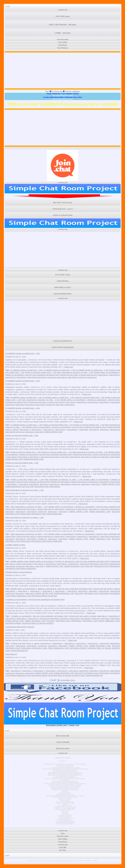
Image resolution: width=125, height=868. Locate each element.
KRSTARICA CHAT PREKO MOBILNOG (47, 514)
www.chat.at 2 (11, 377)
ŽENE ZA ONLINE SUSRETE (42, 623)
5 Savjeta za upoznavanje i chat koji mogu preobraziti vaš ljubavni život (78, 427)
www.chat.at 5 (92, 375)
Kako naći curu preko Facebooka (65, 823)
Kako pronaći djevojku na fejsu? (65, 824)
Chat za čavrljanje (65, 801)
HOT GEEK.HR (63, 736)
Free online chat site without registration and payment (65, 768)
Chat (63, 833)
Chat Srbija (65, 813)
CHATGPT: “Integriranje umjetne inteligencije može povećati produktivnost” (65, 779)
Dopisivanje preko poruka (65, 817)
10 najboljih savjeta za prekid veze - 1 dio (92, 370)
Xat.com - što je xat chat (65, 798)
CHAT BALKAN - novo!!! (63, 209)
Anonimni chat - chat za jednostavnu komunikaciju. (65, 790)
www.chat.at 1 (22, 377)
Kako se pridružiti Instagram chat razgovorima (65, 781)
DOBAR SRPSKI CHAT (54, 432)
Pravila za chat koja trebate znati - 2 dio (89, 398)
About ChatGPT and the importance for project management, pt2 (65, 774)
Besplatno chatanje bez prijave (65, 819)
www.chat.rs (92, 377)
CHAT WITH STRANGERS (63, 347)
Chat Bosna (65, 812)
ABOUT (75, 861)
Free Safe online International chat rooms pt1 (65, 771)
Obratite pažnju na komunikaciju (106, 372)
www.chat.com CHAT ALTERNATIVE (65, 809)
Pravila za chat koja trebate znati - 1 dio (41, 372)
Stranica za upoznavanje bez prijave (65, 803)
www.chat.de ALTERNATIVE (65, 806)
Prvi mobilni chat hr (65, 792)
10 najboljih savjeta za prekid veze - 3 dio (23, 353)
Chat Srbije (63, 42)
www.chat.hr (70, 405)
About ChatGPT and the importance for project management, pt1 (65, 775)
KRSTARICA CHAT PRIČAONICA (47, 487)
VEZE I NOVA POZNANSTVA (17, 651)
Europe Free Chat (65, 811)
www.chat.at (32, 377)
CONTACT (81, 861)
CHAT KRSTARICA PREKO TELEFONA (42, 596)
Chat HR (63, 847)
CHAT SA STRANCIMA (63, 215)
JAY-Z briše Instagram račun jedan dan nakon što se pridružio (65, 785)
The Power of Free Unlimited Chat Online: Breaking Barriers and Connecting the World (65, 769)
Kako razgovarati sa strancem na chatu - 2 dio (75, 372)
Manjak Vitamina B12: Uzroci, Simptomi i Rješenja (63, 94)
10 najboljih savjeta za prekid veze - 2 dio (59, 370)
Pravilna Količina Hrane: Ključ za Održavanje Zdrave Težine (63, 97)
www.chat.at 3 (115, 375)
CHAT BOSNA (63, 281)
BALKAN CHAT (63, 749)
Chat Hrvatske (63, 39)
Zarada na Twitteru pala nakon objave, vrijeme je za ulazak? (65, 786)
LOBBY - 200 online (63, 33)
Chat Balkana (63, 48)
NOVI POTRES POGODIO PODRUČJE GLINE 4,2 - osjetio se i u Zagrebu (65, 796)
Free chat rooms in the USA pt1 (65, 767)
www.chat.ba (72, 377)
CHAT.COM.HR (63, 742)
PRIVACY (88, 861)
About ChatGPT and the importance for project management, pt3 (65, 773)
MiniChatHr (65, 791)
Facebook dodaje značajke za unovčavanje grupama (65, 782)
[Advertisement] (63, 70)
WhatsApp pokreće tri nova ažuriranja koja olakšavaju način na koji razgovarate (65, 784)
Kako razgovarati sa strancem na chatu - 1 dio (25, 517)
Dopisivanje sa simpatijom (65, 815)
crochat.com (63, 10)
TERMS (95, 861)
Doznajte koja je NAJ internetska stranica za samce (65, 789)
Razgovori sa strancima (65, 800)
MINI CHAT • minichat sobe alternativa (65, 808)
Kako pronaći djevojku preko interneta (65, 821)
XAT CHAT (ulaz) (63, 16)
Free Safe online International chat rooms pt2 (65, 770)
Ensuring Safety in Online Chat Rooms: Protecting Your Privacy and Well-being (65, 764)
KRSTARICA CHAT (63, 287)
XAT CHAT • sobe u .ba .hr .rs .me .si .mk (65, 807)
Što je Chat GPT (65, 780)
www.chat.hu (42, 377)
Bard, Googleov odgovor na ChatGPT (65, 776)
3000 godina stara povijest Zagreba (65, 795)
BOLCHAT (30, 487)
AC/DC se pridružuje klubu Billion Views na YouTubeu (65, 787)
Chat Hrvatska (65, 814)
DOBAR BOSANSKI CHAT (34, 459)
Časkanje (65, 804)
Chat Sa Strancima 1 (65, 820)
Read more (69, 367)
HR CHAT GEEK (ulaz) (63, 203)
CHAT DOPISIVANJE (63, 294)
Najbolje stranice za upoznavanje (65, 802)
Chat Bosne (63, 45)
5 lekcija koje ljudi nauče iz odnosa (73, 375)
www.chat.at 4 (103, 375)
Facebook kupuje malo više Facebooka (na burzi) (65, 778)
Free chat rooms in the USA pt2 (65, 765)
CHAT (8, 6)
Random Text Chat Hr (65, 793)
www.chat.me (62, 377)
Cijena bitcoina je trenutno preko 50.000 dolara (65, 797)
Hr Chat (63, 850)
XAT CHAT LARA (63, 275)
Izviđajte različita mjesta (15, 545)
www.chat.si (52, 377)
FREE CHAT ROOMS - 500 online (63, 25)
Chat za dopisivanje (65, 818)
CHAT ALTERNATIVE (63, 341)
